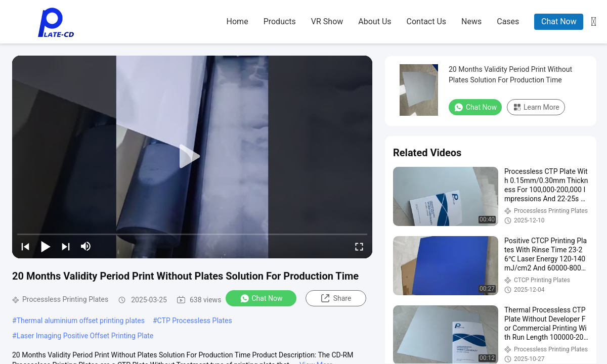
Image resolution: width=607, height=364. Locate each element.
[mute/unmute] (86, 246)
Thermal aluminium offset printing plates (81, 321)
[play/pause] (46, 246)
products (280, 21)
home (237, 21)
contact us (427, 21)
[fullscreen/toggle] (359, 246)
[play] (192, 157)
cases (508, 21)
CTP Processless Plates (195, 321)
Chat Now (559, 21)
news (471, 21)
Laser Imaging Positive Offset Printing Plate (85, 336)
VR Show (327, 21)
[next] (66, 246)
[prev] (25, 246)
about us (375, 21)
